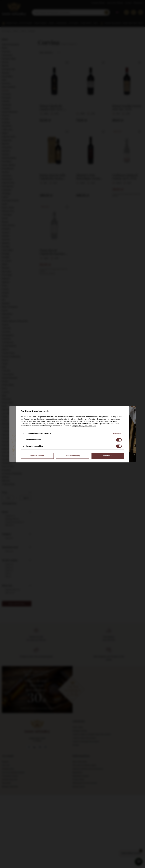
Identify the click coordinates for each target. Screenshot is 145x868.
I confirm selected (37, 456)
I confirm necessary (73, 456)
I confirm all (108, 456)
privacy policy (76, 419)
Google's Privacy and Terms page (84, 426)
